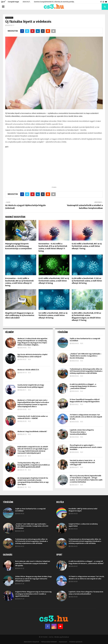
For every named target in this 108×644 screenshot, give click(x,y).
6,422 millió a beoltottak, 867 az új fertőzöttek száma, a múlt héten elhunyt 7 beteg (87, 246)
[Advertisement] (54, 171)
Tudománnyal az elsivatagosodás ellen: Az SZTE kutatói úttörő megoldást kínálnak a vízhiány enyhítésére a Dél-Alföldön (86, 371)
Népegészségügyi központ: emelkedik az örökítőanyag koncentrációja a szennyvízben (18, 246)
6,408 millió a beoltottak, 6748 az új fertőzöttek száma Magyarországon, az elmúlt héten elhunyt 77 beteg (86, 317)
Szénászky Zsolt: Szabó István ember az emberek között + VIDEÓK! (33, 417)
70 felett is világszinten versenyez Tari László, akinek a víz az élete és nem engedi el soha (86, 417)
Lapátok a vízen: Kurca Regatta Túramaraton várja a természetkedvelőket (82, 432)
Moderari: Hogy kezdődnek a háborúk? (32, 431)
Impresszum (63, 642)
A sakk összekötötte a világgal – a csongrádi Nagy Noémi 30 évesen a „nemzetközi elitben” (83, 386)
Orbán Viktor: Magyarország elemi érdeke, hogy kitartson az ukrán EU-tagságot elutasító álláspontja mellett (33, 579)
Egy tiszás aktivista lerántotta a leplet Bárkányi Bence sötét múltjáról (32, 355)
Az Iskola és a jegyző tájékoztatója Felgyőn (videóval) (25, 207)
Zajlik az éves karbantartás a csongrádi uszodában (85, 340)
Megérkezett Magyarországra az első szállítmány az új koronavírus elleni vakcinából (20, 315)
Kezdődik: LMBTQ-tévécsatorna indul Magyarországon (83, 510)
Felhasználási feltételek (49, 642)
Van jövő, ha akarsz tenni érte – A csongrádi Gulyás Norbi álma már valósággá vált (82, 463)
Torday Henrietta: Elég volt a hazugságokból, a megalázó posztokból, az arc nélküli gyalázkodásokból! (34, 465)
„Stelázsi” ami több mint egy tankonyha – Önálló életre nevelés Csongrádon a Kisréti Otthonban (86, 356)
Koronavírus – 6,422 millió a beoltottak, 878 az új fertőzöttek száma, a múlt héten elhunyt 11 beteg (53, 247)
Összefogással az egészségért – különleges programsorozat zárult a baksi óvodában (86, 447)
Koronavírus (9, 18)
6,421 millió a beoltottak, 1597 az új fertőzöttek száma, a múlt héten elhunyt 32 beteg (54, 281)
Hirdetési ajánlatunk (76, 642)
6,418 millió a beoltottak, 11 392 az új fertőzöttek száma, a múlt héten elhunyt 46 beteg (87, 281)
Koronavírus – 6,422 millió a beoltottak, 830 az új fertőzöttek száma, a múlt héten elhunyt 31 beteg (19, 282)
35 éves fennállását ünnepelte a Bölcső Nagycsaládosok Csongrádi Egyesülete (85, 401)
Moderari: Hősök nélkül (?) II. (28, 370)
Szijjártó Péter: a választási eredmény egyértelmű (83, 525)
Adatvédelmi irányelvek (31, 642)
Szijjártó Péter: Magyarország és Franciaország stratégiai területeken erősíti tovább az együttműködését (33, 594)
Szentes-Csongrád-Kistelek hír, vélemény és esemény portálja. (54, 2)
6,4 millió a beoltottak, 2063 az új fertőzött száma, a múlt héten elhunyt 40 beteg (53, 315)
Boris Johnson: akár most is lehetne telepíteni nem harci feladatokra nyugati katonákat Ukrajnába (33, 563)
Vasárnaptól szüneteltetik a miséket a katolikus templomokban (85, 207)
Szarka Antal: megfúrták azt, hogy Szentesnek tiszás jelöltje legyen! (31, 386)
